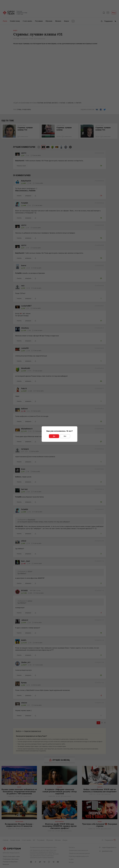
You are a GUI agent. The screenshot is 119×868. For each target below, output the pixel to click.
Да (54, 436)
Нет (65, 436)
